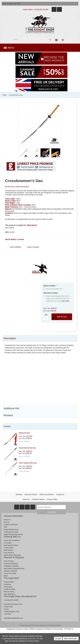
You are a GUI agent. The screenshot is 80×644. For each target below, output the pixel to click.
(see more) (65, 301)
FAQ (5, 527)
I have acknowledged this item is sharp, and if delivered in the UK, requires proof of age (58, 299)
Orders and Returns (47, 495)
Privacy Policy (52, 499)
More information (71, 638)
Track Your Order (10, 573)
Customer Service (38, 499)
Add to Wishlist (24, 441)
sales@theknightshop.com (13, 618)
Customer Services (11, 525)
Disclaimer (8, 584)
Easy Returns (9, 553)
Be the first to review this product (17, 187)
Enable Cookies (10, 589)
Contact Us (60, 495)
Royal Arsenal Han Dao (27, 448)
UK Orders (8, 543)
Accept (58, 638)
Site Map (19, 495)
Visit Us (7, 522)
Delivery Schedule (10, 571)
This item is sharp (51, 293)
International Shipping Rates (14, 569)
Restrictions (8, 587)
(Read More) (32, 225)
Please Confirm (50, 286)
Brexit (6, 576)
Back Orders (8, 550)
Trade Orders (9, 548)
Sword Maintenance (11, 530)
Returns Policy (9, 592)
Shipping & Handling (11, 566)
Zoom (40, 124)
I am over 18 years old (54, 289)
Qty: (46, 315)
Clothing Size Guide (11, 532)
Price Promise (9, 561)
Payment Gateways (11, 564)
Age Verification (9, 594)
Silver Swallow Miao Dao (28, 463)
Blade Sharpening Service (13, 534)
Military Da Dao (24, 433)
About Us (26, 499)
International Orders (11, 545)
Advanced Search (31, 495)
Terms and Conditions (12, 540)
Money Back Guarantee (12, 555)
